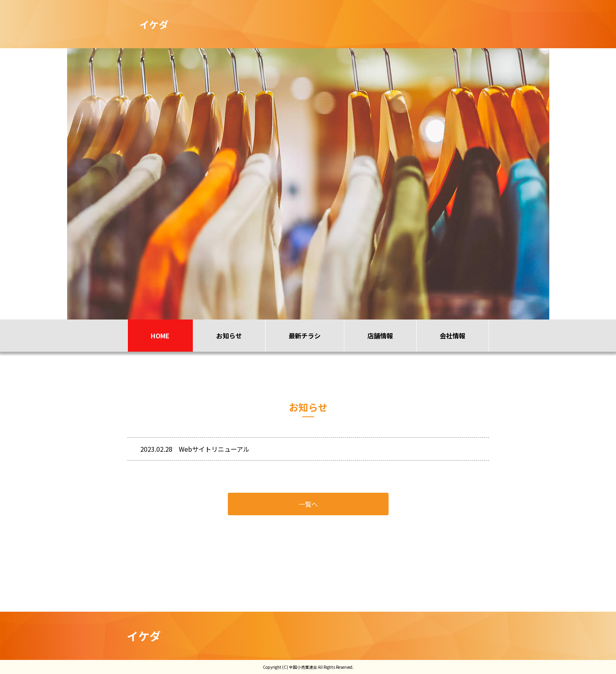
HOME (160, 336)
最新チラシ (305, 336)
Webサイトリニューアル (214, 449)
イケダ (144, 636)
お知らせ (229, 336)
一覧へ (308, 504)
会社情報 (452, 336)
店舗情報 (380, 336)
